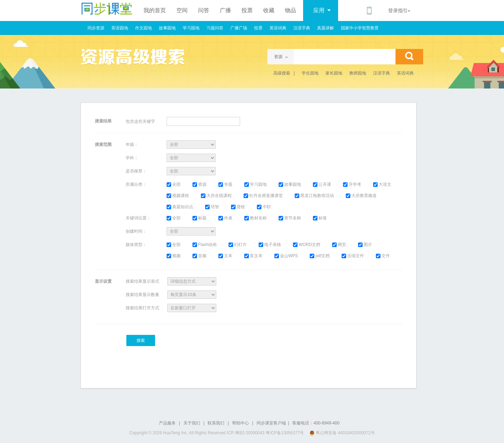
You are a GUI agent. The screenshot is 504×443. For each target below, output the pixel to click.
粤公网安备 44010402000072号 (343, 433)
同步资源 (96, 28)
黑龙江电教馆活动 (314, 196)
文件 (383, 256)
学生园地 (310, 73)
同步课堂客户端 (271, 423)
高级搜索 (282, 73)
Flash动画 (205, 245)
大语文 (382, 184)
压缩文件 (353, 256)
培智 (212, 207)
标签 (320, 218)
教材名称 (255, 218)
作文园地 (143, 28)
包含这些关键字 (140, 121)
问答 (204, 10)
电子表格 (270, 245)
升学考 (352, 184)
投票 (247, 10)
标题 (199, 218)
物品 (290, 10)
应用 (322, 10)
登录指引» (399, 11)
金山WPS (286, 256)
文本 (225, 256)
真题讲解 (325, 28)
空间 (182, 10)
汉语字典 (302, 28)
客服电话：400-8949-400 (316, 423)
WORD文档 (307, 245)
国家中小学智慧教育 (360, 28)
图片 (365, 245)
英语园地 (120, 28)
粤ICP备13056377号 (285, 433)
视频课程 (178, 196)
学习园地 (191, 28)
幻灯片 (238, 245)
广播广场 (239, 28)
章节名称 (290, 218)
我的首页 (155, 10)
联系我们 (216, 423)
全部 (174, 184)
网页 (339, 245)
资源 (199, 184)
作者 (225, 218)
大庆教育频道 (361, 196)
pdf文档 (320, 256)
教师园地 (358, 73)
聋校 (238, 207)
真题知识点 (180, 207)
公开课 (322, 184)
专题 (225, 184)
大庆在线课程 (216, 196)
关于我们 (192, 423)
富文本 (253, 256)
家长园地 (334, 73)
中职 (264, 207)
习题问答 (215, 28)
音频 (199, 256)
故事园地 (167, 28)
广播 (225, 10)
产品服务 (167, 423)
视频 (174, 256)
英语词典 (278, 28)
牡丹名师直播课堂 (263, 196)
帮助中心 (240, 423)
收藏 (269, 10)
